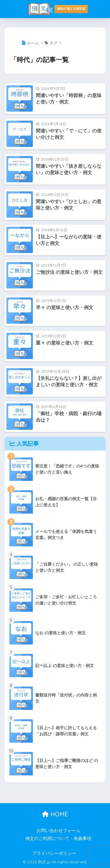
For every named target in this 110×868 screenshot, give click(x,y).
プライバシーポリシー (54, 853)
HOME (55, 814)
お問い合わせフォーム (58, 831)
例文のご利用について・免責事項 (58, 838)
